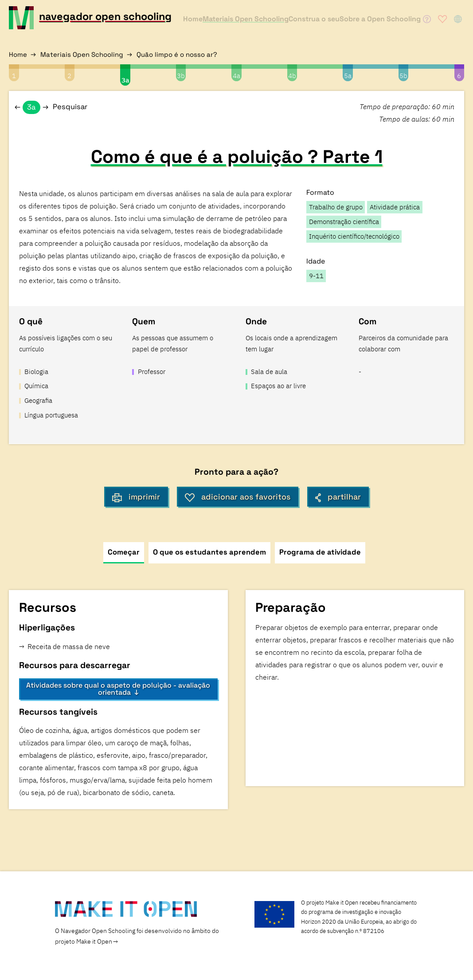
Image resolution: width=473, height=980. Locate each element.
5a (348, 76)
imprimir (136, 497)
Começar (124, 552)
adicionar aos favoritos (238, 497)
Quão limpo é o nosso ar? (177, 54)
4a (236, 76)
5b (403, 76)
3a (125, 80)
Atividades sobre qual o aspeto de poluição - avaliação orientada (118, 689)
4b (292, 76)
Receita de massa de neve (70, 646)
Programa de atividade (320, 552)
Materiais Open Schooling (82, 54)
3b (181, 76)
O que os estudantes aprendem (209, 552)
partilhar (338, 497)
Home (18, 54)
